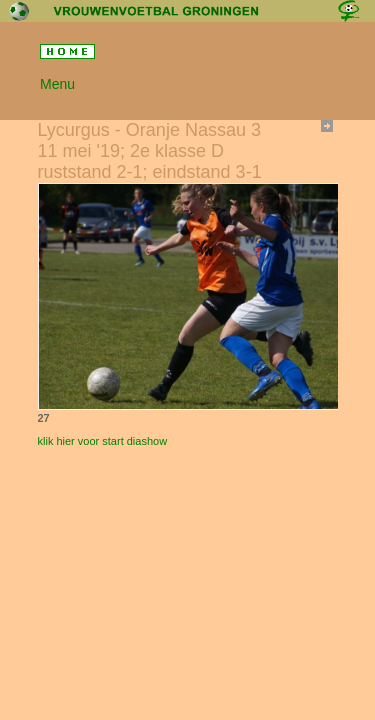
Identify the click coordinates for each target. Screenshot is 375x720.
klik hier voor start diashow (103, 441)
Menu (57, 84)
